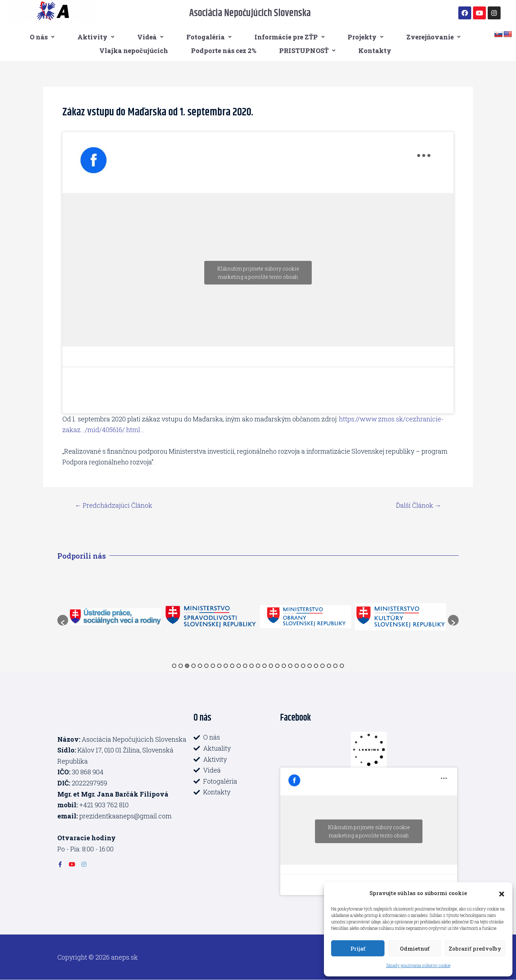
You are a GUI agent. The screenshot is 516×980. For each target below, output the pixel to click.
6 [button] (206, 666)
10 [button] (232, 666)
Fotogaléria (209, 37)
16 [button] (271, 666)
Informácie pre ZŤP (290, 37)
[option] (116, 616)
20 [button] (297, 666)
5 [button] (200, 666)
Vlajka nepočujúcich (134, 51)
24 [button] (322, 666)
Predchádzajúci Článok (114, 505)
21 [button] (303, 666)
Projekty (365, 37)
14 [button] (258, 666)
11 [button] (239, 666)
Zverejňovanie (433, 37)
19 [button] (290, 666)
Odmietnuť (415, 948)
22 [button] (310, 666)
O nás (42, 37)
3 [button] (187, 666)
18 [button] (284, 666)
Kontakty (375, 51)
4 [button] (193, 666)
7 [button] (213, 666)
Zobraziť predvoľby (475, 948)
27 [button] (342, 666)
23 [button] (316, 666)
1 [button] (174, 666)
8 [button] (219, 666)
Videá (150, 37)
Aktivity (96, 37)
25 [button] (329, 666)
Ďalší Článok (419, 505)
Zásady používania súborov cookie (418, 965)
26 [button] (335, 666)
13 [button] (252, 666)
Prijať (358, 948)
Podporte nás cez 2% (224, 51)
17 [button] (277, 666)
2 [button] (181, 666)
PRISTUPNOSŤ (307, 51)
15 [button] (264, 666)
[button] (502, 893)
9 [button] (226, 666)
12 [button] (245, 666)
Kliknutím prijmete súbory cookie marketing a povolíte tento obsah (258, 273)
